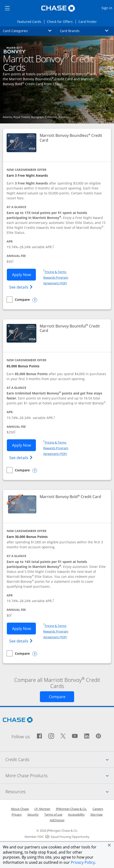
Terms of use (53, 814)
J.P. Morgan (42, 809)
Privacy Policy (83, 862)
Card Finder (89, 21)
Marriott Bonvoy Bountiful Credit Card (70, 328)
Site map (97, 814)
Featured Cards (31, 21)
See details (22, 287)
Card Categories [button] (30, 31)
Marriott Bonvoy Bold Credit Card (70, 497)
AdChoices (57, 820)
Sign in (108, 8)
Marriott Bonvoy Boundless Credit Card (71, 138)
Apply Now (24, 274)
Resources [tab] (60, 792)
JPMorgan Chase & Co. (71, 809)
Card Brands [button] (87, 31)
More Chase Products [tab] (60, 776)
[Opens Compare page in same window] (57, 697)
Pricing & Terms (55, 272)
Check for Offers (61, 21)
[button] (109, 845)
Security (33, 814)
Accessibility (76, 814)
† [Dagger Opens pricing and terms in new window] (53, 246)
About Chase (20, 809)
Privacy (17, 814)
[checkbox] (18, 300)
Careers (98, 809)
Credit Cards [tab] (60, 759)
